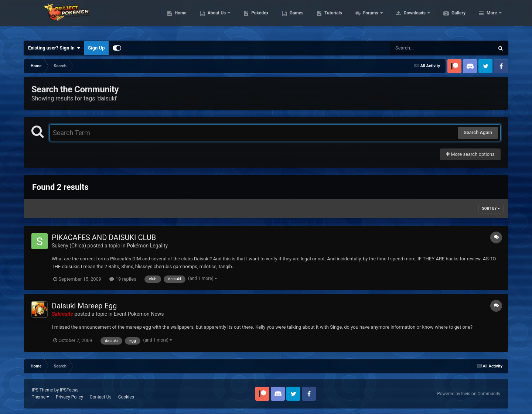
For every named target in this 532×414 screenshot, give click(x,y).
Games (332, 18)
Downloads (450, 18)
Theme (40, 397)
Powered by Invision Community (469, 394)
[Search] (423, 48)
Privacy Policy (69, 397)
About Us (252, 18)
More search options (470, 154)
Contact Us (101, 397)
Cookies (126, 397)
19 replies (123, 279)
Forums (406, 18)
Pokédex (295, 18)
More (492, 18)
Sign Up (96, 48)
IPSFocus (69, 390)
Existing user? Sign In (54, 48)
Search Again (478, 132)
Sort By (491, 208)
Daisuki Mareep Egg (84, 306)
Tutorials (368, 18)
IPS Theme (42, 390)
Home (216, 18)
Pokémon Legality (147, 246)
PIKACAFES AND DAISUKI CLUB (104, 237)
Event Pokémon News (139, 314)
